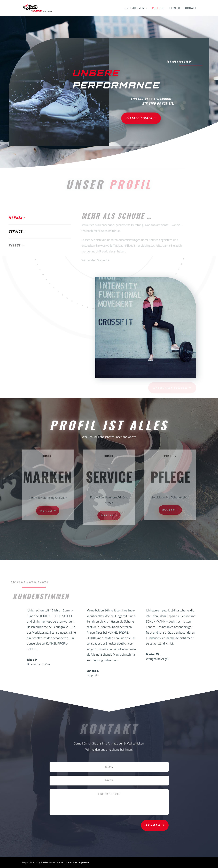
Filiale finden (120, 118)
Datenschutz (71, 862)
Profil (157, 8)
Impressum (84, 862)
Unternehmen (134, 8)
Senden (153, 825)
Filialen (174, 8)
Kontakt (190, 8)
